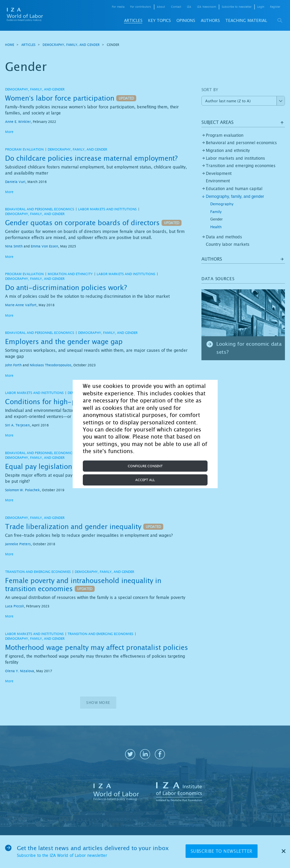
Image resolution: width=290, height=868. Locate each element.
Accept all (145, 480)
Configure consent (145, 466)
